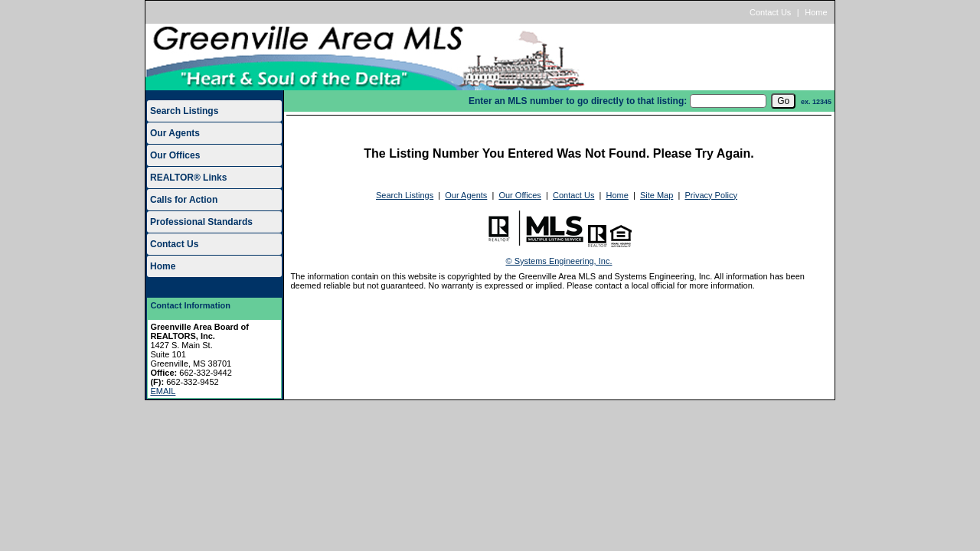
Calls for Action (184, 200)
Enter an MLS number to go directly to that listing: (578, 101)
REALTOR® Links (188, 178)
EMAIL (163, 391)
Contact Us (770, 12)
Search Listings (184, 111)
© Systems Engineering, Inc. (559, 261)
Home (816, 12)
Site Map (657, 195)
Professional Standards (201, 222)
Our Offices (175, 155)
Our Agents (175, 133)
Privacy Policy (710, 195)
